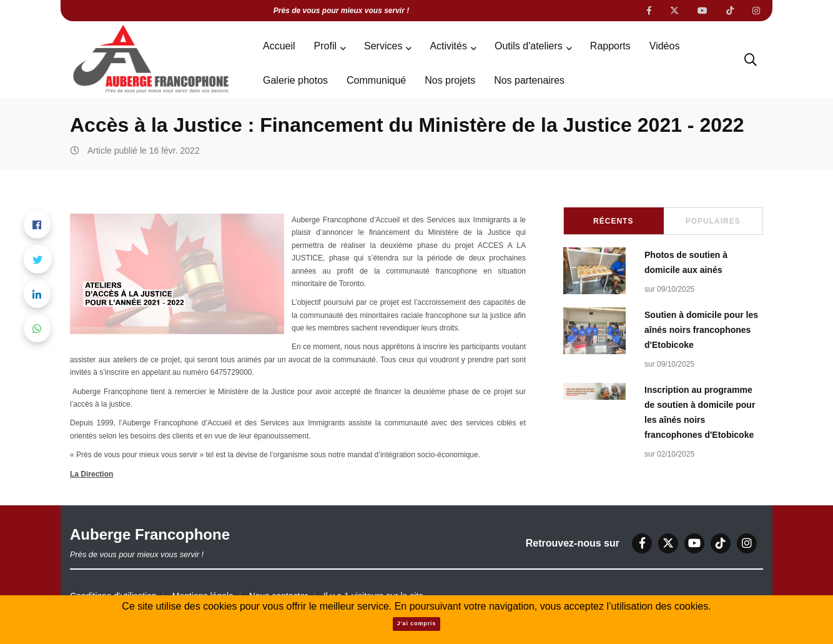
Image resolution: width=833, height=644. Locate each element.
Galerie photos (295, 80)
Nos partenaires (529, 80)
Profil (325, 46)
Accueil (279, 46)
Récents (613, 221)
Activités (448, 46)
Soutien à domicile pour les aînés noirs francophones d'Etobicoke (701, 330)
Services (383, 46)
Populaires (713, 221)
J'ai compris (417, 623)
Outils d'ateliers (529, 46)
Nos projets (450, 80)
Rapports (610, 46)
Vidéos (665, 46)
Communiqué (376, 80)
